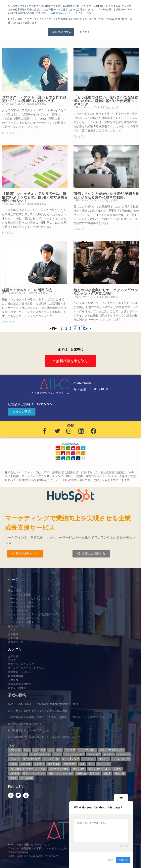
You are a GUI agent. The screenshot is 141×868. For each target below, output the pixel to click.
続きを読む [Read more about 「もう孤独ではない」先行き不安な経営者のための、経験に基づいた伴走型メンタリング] (79, 136)
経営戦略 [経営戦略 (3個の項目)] (81, 773)
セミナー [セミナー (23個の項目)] (108, 754)
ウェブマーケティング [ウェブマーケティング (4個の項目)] (112, 750)
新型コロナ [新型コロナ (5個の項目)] (78, 769)
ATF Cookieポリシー (62, 13)
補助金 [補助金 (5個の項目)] (13, 778)
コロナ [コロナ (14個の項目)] (57, 754)
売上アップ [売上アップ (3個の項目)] (103, 764)
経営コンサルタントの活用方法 (27, 290)
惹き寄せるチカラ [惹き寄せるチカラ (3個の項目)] (59, 769)
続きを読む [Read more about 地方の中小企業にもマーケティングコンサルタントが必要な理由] (79, 326)
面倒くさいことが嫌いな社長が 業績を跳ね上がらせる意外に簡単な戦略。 (106, 195)
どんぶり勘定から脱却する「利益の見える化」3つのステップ (44, 737)
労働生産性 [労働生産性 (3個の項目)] (70, 764)
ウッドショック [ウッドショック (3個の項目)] (18, 754)
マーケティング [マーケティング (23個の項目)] (70, 759)
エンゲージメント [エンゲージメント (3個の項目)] (40, 754)
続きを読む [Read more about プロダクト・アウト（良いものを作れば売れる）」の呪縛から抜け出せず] (8, 133)
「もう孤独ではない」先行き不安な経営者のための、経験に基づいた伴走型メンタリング (106, 101)
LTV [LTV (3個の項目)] (51, 750)
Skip (111, 860)
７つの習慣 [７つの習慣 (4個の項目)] (27, 778)
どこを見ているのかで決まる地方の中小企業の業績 (38, 711)
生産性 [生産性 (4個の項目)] (117, 769)
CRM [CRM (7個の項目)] (27, 750)
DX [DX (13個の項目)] (35, 750)
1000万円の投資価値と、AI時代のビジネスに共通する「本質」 (44, 704)
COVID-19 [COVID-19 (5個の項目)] (15, 750)
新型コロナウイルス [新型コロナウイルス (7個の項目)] (99, 769)
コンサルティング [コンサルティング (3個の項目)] (74, 754)
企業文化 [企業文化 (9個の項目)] (39, 764)
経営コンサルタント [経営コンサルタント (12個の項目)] (34, 773)
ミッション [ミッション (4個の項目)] (89, 759)
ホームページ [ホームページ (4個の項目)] (51, 759)
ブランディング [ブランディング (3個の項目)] (31, 759)
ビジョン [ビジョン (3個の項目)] (14, 759)
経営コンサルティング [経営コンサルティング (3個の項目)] (61, 773)
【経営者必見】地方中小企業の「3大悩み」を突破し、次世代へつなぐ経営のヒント (57, 717)
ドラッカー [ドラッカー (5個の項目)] (123, 754)
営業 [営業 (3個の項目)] (82, 764)
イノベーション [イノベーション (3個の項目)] (87, 750)
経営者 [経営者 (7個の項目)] (107, 773)
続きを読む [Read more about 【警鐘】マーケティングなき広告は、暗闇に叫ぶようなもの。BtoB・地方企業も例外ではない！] (8, 233)
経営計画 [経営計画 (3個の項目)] (119, 773)
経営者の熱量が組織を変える (25, 724)
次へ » (87, 328)
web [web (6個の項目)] (59, 750)
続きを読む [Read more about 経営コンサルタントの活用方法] (8, 322)
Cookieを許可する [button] (61, 32)
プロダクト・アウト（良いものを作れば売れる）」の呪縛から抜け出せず (34, 99)
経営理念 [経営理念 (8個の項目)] (95, 773)
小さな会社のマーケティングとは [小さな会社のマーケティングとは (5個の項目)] (27, 769)
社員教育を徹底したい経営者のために (30, 730)
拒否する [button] (85, 32)
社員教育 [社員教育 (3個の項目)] (14, 773)
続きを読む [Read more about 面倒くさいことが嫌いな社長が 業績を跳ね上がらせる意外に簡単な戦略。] (79, 229)
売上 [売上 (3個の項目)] (91, 764)
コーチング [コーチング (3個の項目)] (94, 754)
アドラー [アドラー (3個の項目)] (70, 750)
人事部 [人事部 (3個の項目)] (13, 764)
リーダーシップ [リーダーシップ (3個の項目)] (121, 759)
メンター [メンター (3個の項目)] (104, 759)
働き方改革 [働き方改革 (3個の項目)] (54, 764)
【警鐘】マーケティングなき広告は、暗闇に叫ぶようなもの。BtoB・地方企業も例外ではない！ (35, 197)
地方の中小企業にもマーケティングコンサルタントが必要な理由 (106, 292)
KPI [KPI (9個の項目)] (43, 750)
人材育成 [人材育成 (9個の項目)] (25, 764)
